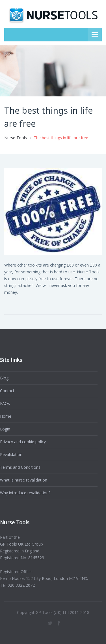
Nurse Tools (16, 138)
